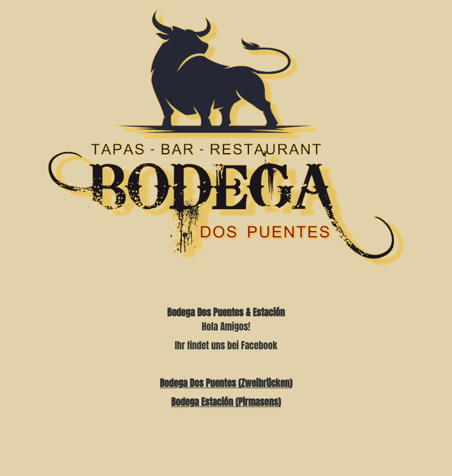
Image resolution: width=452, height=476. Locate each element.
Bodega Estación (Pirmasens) (226, 402)
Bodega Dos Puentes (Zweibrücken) (226, 383)
